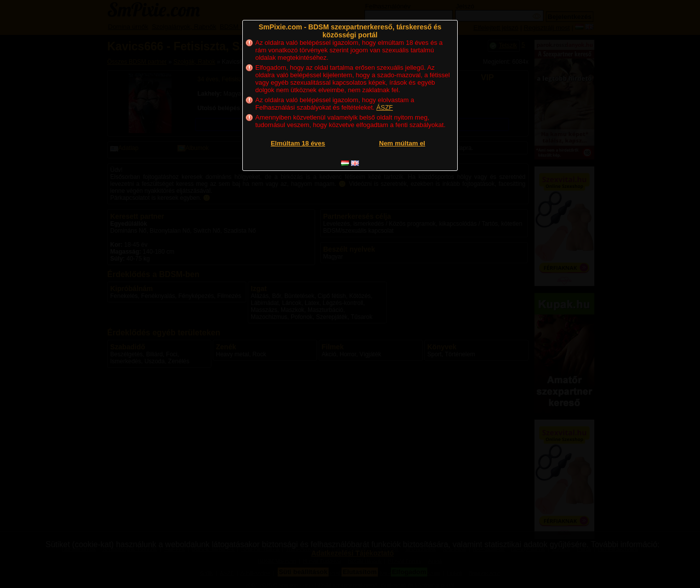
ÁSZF (385, 107)
